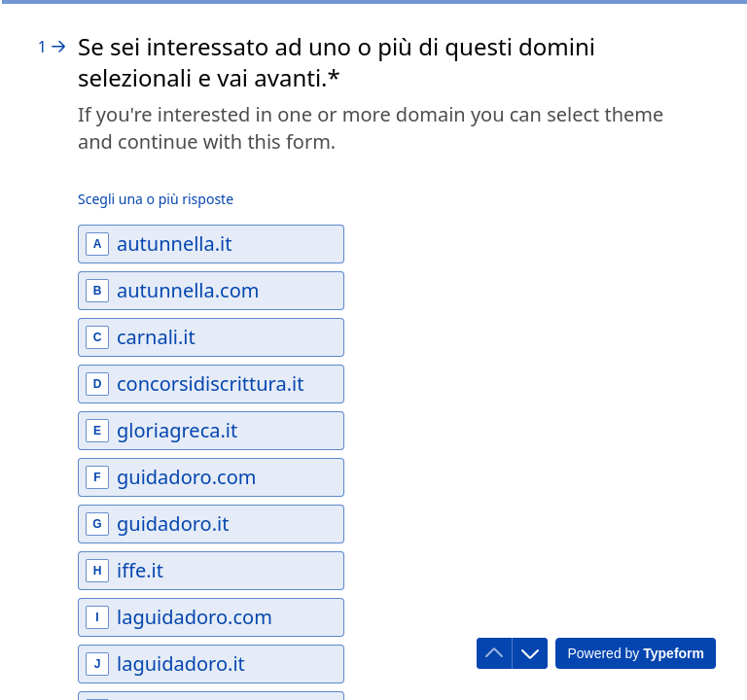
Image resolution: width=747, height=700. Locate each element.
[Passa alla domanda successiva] (530, 653)
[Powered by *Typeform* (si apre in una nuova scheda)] (636, 653)
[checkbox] (211, 244)
